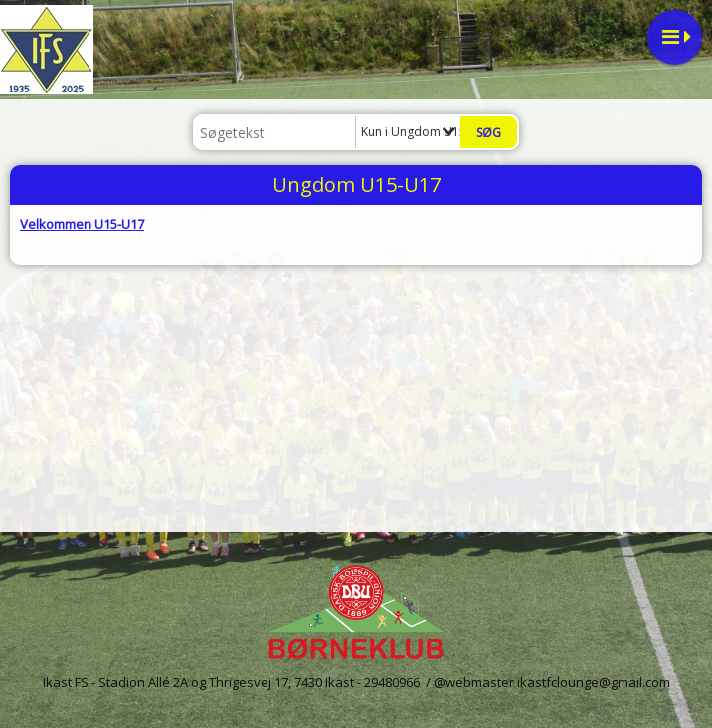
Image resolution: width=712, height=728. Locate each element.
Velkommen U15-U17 (82, 224)
